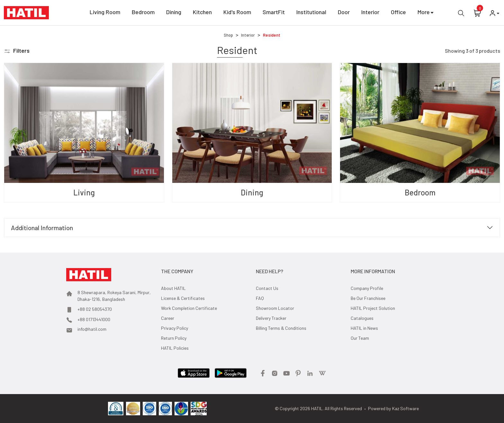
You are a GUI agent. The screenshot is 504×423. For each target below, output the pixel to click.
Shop (228, 35)
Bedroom (143, 13)
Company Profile (367, 288)
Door (344, 13)
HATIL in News (364, 328)
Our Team (360, 338)
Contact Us (267, 288)
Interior (370, 13)
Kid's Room (237, 13)
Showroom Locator (275, 308)
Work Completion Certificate (189, 308)
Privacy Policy (175, 328)
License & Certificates (183, 298)
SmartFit (274, 13)
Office (398, 13)
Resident (272, 35)
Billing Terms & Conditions (281, 328)
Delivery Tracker (271, 318)
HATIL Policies (175, 348)
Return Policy (174, 338)
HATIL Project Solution (373, 308)
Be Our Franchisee (368, 298)
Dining (174, 13)
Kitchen (202, 13)
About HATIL (173, 288)
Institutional (311, 13)
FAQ (260, 298)
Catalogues (362, 318)
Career (168, 318)
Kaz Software (405, 408)
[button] (17, 51)
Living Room (105, 13)
